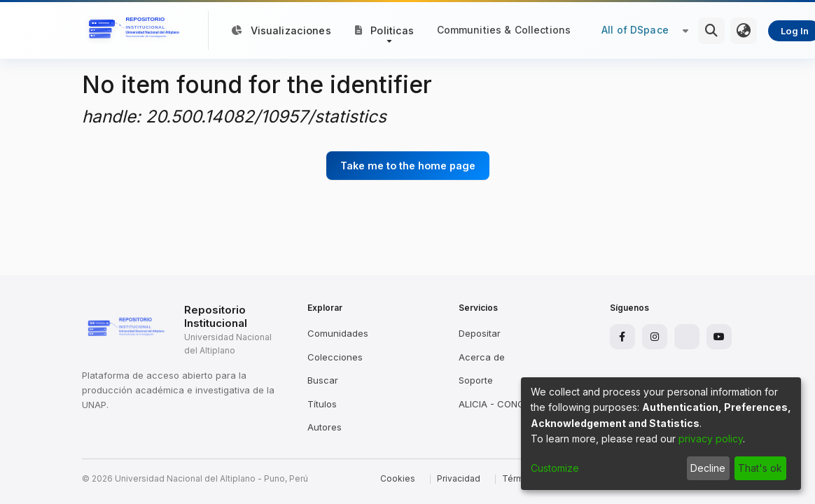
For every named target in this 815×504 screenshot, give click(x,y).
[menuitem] (744, 31)
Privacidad (459, 478)
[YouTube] (719, 337)
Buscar (323, 380)
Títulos (322, 404)
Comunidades (338, 333)
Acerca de (482, 357)
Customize (555, 468)
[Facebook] (622, 337)
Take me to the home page (408, 166)
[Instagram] (655, 337)
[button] (385, 30)
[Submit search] (711, 31)
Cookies (398, 478)
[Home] (137, 31)
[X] (687, 337)
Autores (325, 427)
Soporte (476, 380)
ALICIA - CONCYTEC (504, 404)
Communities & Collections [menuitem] (504, 30)
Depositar (480, 333)
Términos (522, 478)
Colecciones (335, 357)
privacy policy (711, 439)
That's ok (760, 468)
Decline (708, 468)
